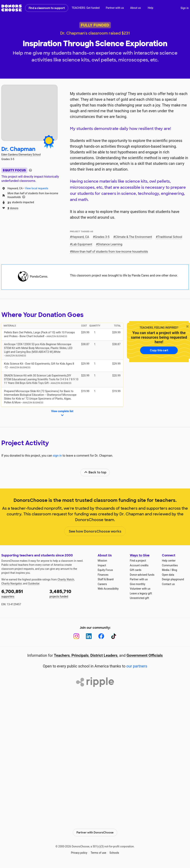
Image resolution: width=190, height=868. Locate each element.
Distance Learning (110, 244)
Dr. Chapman (18, 149)
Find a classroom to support (47, 8)
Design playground (173, 579)
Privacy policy (79, 853)
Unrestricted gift (139, 598)
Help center (169, 561)
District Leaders (104, 655)
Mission (102, 561)
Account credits (139, 565)
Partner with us (115, 8)
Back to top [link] (95, 472)
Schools (114, 853)
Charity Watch (66, 579)
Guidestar (34, 584)
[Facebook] (101, 636)
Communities (170, 565)
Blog (174, 570)
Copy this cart (159, 350)
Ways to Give (140, 555)
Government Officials (145, 655)
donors (13, 208)
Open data (168, 575)
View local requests (37, 188)
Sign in (185, 8)
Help (151, 8)
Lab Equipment (82, 244)
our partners (137, 666)
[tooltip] (30, 170)
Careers (102, 584)
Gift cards (136, 570)
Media (166, 570)
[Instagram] (76, 636)
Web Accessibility (108, 589)
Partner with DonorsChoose (95, 832)
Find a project (138, 561)
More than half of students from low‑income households (110, 252)
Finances (103, 575)
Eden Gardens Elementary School (21, 155)
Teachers (62, 655)
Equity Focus (105, 570)
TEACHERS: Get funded (86, 8)
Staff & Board (106, 579)
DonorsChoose (12, 8)
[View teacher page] (29, 113)
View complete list (62, 413)
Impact (102, 565)
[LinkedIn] (89, 636)
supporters (23, 593)
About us (136, 8)
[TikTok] (114, 636)
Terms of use (98, 853)
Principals (80, 655)
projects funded (71, 593)
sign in (57, 456)
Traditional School (170, 237)
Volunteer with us (140, 589)
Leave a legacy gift (141, 593)
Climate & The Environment (134, 237)
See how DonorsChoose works (95, 531)
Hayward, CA (81, 237)
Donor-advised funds (142, 575)
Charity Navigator (12, 584)
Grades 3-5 (102, 237)
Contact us (168, 584)
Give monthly (138, 584)
